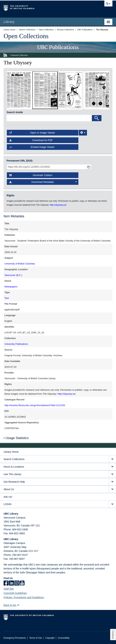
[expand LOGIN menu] (112, 504)
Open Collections (26, 36)
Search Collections (14, 459)
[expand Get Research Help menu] (112, 482)
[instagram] (17, 583)
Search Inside (15, 112)
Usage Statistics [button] (16, 438)
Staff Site (9, 589)
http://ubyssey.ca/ (67, 394)
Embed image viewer (32, 147)
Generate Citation (31, 175)
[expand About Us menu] (112, 489)
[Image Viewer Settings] (83, 133)
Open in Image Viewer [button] (32, 133)
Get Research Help (14, 482)
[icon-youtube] (22, 583)
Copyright (50, 638)
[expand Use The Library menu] (112, 474)
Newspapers (11, 287)
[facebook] (6, 583)
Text (7, 298)
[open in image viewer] (20, 90)
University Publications (16, 344)
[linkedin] (11, 583)
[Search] (97, 118)
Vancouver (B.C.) (13, 275)
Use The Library (12, 474)
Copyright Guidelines (15, 593)
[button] (18, 605)
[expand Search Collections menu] (112, 459)
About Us (9, 489)
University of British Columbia (20, 264)
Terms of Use (36, 638)
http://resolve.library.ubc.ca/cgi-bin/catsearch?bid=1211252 (35, 405)
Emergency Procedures (15, 638)
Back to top (12, 605)
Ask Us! (8, 497)
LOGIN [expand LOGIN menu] (8, 504)
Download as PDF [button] (31, 140)
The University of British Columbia (42, 7)
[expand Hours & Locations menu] (112, 467)
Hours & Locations (14, 467)
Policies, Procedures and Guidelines (24, 597)
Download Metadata (43, 182)
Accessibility (64, 638)
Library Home (11, 452)
